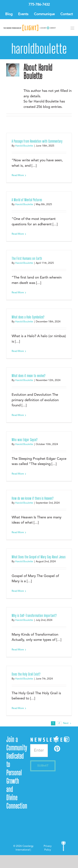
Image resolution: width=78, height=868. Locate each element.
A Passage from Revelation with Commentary (37, 141)
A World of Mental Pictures (27, 200)
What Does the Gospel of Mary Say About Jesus (39, 557)
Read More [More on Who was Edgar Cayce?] (18, 474)
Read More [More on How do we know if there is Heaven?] (18, 533)
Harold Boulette (24, 146)
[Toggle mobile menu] (73, 28)
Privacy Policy (48, 848)
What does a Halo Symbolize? (28, 317)
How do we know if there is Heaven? (33, 498)
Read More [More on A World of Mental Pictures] (18, 234)
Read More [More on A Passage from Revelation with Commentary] (18, 175)
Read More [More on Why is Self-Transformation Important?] (18, 650)
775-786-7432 (39, 5)
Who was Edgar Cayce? (25, 440)
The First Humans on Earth (27, 258)
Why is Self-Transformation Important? (34, 615)
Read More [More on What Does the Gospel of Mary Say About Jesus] (18, 591)
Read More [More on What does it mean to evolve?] (18, 415)
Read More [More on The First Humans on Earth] (18, 293)
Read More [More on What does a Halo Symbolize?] (18, 351)
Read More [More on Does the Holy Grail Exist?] (18, 708)
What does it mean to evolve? (28, 376)
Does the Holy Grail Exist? (26, 674)
